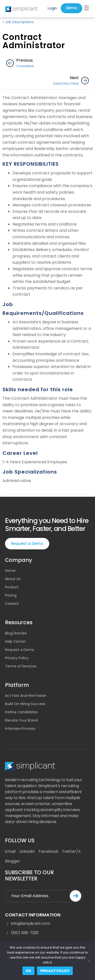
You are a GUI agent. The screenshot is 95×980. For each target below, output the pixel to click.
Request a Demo (27, 544)
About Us (13, 579)
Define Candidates (21, 712)
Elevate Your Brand (21, 720)
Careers (12, 604)
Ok (28, 971)
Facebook (48, 851)
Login (52, 8)
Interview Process (20, 729)
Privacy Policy (17, 658)
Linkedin (27, 851)
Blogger (13, 861)
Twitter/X (71, 851)
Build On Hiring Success (25, 704)
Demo (71, 8)
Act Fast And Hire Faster (26, 696)
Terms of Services (21, 666)
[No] (89, 961)
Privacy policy (55, 971)
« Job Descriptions (18, 22)
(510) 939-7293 (22, 933)
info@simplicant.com (27, 924)
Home (10, 571)
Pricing (11, 595)
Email (10, 851)
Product (12, 587)
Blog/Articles (16, 633)
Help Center (15, 641)
